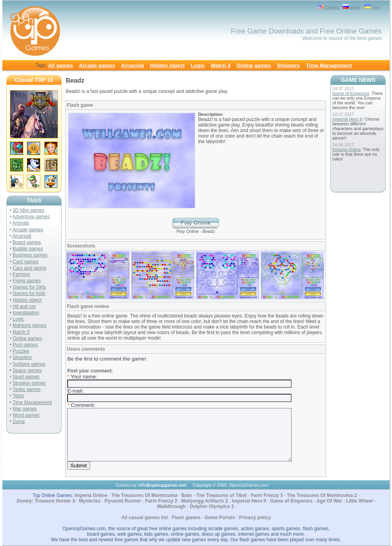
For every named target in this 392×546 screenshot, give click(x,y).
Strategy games (29, 383)
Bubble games (28, 249)
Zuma (19, 421)
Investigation (26, 313)
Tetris (18, 396)
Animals (21, 223)
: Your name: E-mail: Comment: (179, 419)
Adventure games (31, 217)
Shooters (288, 65)
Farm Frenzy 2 (161, 501)
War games (25, 409)
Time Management (329, 65)
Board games (27, 242)
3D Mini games (28, 210)
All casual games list (145, 518)
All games (61, 65)
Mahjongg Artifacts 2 (205, 501)
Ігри (376, 7)
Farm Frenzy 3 (267, 495)
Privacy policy (255, 518)
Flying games (27, 281)
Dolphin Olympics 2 (212, 506)
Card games (25, 262)
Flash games (186, 518)
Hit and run (24, 306)
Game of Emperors (351, 93)
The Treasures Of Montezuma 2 (322, 495)
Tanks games (27, 389)
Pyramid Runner (123, 501)
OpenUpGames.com (249, 485)
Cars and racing (29, 268)
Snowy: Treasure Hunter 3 (46, 501)
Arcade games (97, 65)
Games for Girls (29, 287)
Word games (26, 415)
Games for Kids (29, 293)
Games (332, 7)
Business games (30, 255)
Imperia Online (347, 149)
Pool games (25, 345)
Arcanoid (132, 65)
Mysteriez (90, 501)
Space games (27, 370)
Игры (355, 7)
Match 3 (221, 65)
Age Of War (329, 501)
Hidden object (167, 65)
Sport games (26, 377)
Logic (198, 65)
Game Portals (220, 518)
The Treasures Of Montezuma (144, 495)
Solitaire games (29, 364)
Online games (254, 65)
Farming (21, 274)
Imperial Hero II (347, 119)
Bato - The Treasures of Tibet (214, 495)
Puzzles (21, 351)
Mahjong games (29, 325)
